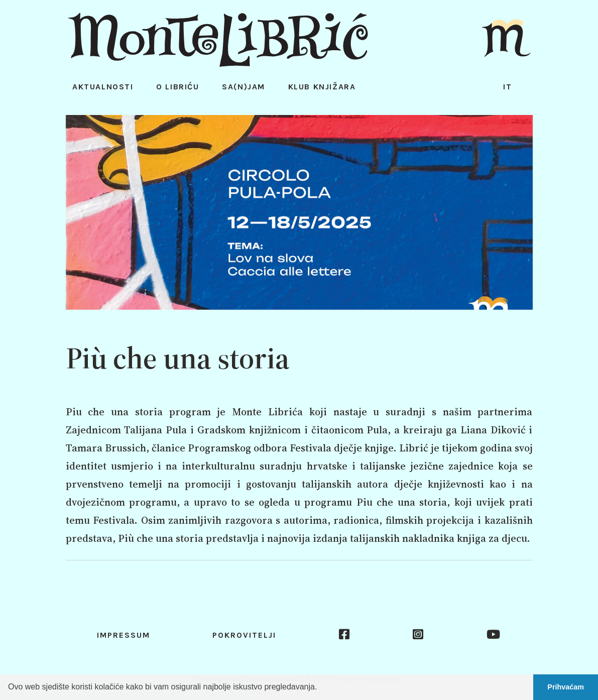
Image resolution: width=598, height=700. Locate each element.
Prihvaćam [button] (566, 687)
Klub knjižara (322, 87)
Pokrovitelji (244, 635)
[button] (321, 688)
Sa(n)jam (244, 87)
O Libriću (177, 87)
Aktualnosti (103, 87)
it (508, 87)
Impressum (124, 635)
